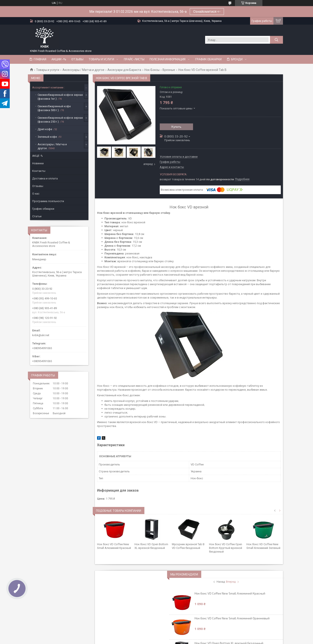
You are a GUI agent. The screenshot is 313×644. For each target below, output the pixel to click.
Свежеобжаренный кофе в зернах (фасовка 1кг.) (60, 97)
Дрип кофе (45, 129)
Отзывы (77, 59)
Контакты (39, 171)
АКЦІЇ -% (38, 156)
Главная (40, 59)
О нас (36, 194)
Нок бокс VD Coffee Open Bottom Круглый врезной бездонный (226, 548)
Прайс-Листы (134, 59)
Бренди (237, 59)
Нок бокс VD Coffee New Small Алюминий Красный (230, 593)
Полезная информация (168, 59)
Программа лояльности (48, 201)
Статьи (37, 216)
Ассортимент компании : (48, 87)
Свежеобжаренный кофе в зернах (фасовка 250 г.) (60, 120)
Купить (176, 127)
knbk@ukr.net (41, 335)
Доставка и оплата (45, 178)
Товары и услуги (101, 59)
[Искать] (276, 40)
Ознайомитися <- (207, 12)
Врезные (169, 70)
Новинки (38, 163)
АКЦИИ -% (59, 59)
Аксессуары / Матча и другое (83, 70)
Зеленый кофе (47, 137)
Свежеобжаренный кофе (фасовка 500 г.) (54, 108)
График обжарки (208, 59)
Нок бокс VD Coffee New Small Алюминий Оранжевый (232, 618)
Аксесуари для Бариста (124, 70)
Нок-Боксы (152, 70)
